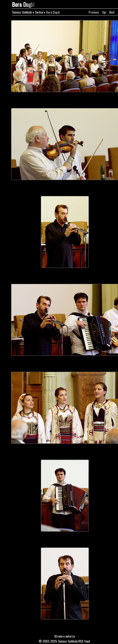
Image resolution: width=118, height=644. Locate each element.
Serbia (39, 12)
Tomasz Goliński (22, 12)
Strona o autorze (64, 636)
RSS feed (84, 641)
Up (104, 12)
